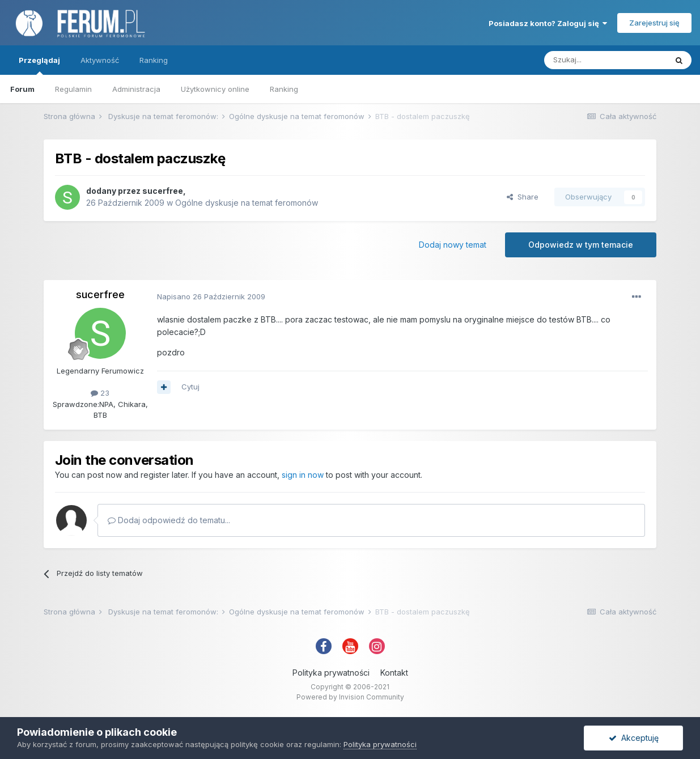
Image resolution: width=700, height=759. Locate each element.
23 (100, 393)
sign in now (303, 475)
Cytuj (190, 387)
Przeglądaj (39, 65)
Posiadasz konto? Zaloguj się (548, 23)
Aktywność (100, 60)
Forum (22, 89)
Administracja (136, 89)
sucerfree (163, 191)
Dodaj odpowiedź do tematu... (169, 520)
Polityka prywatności (331, 673)
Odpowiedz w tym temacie (581, 245)
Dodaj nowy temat (453, 245)
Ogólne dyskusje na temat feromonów (247, 203)
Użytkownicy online (215, 89)
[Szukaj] (605, 60)
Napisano (211, 296)
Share (523, 197)
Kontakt (394, 673)
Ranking (284, 89)
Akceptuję (634, 738)
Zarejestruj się (654, 23)
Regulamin (73, 89)
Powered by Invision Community (350, 697)
